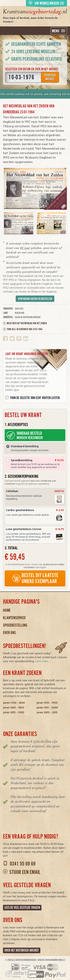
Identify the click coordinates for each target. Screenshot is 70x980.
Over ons (9, 633)
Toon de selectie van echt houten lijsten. (35, 398)
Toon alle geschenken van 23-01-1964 (23, 329)
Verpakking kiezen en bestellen (35, 299)
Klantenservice (14, 618)
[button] (19, 223)
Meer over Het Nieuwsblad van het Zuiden (25, 323)
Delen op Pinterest (19, 339)
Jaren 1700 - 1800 (14, 703)
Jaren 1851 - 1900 (14, 712)
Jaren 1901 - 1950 (47, 703)
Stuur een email (25, 872)
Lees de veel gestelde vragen (22, 908)
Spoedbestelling (15, 625)
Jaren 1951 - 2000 (47, 707)
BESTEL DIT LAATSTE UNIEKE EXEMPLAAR (35, 578)
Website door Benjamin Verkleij (51, 960)
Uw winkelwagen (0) (46, 3)
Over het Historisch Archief (22, 950)
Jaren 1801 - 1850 (14, 707)
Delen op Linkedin (26, 339)
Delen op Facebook (5, 339)
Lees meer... (43, 661)
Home (7, 610)
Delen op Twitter (12, 339)
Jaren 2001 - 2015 (47, 712)
